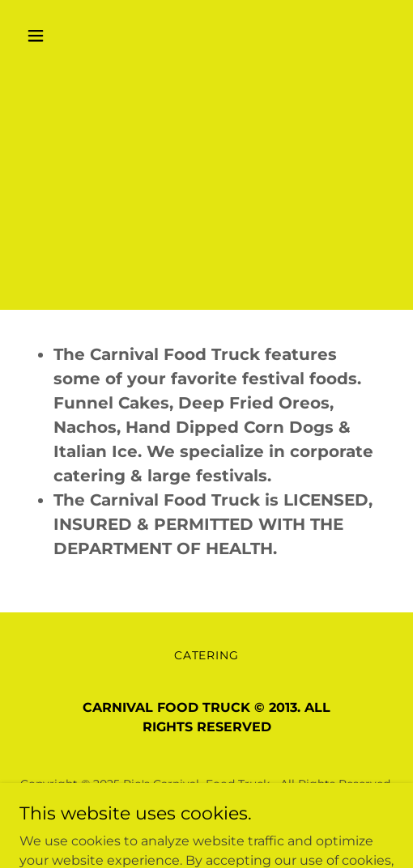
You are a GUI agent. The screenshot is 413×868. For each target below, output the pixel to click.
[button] (47, 36)
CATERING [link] (207, 655)
